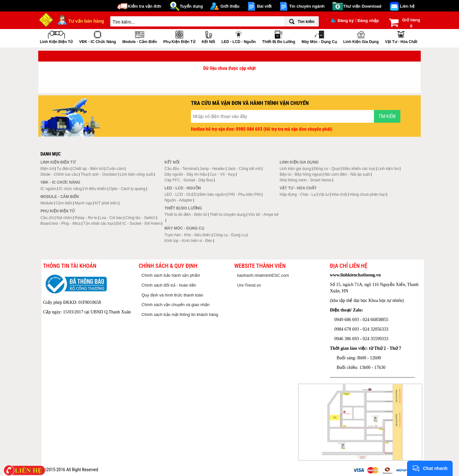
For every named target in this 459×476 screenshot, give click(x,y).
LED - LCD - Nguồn (239, 37)
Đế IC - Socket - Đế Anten (138, 223)
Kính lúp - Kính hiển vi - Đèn (188, 241)
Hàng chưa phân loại (368, 194)
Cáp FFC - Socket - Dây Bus (189, 180)
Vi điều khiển (95, 189)
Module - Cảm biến (140, 37)
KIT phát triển (106, 203)
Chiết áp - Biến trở (88, 169)
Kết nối (208, 37)
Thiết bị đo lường (279, 37)
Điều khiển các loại (359, 169)
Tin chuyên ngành (307, 6)
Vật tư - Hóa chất (401, 37)
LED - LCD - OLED (181, 194)
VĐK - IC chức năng (97, 37)
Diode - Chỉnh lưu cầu (59, 174)
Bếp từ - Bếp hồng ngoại (301, 174)
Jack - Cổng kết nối (244, 169)
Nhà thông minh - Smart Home (306, 180)
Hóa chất (339, 194)
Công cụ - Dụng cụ (230, 235)
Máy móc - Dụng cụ (319, 37)
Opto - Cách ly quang (127, 189)
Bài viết (264, 6)
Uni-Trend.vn (249, 285)
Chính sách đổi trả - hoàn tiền (169, 285)
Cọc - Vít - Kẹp (222, 174)
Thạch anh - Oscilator (99, 174)
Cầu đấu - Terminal (181, 169)
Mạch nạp (83, 203)
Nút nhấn (64, 218)
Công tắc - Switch (140, 218)
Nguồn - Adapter (178, 200)
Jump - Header (212, 169)
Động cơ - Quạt (327, 169)
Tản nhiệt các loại (98, 223)
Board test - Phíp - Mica (61, 223)
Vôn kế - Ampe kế (263, 215)
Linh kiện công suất (136, 174)
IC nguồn (48, 189)
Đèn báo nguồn (213, 194)
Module (47, 203)
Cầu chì (47, 218)
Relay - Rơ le (86, 218)
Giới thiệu (230, 6)
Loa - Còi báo (111, 218)
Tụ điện (63, 169)
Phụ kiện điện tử (179, 37)
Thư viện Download (362, 6)
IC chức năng (70, 189)
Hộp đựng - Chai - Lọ (298, 194)
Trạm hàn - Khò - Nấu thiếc (188, 235)
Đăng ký (342, 21)
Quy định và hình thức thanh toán (172, 295)
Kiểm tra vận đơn (145, 6)
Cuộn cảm (115, 169)
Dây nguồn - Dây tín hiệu (186, 174)
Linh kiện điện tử (56, 37)
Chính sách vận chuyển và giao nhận (175, 305)
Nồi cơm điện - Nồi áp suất (347, 174)
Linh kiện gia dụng (361, 37)
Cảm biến (64, 203)
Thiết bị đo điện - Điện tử (186, 215)
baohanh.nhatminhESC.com (263, 275)
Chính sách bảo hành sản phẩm (171, 275)
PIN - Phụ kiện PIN (245, 194)
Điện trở (47, 169)
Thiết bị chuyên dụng (228, 215)
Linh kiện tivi (388, 169)
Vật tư (324, 194)
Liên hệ (407, 6)
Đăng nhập (368, 21)
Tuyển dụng (191, 6)
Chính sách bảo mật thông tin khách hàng (180, 315)
